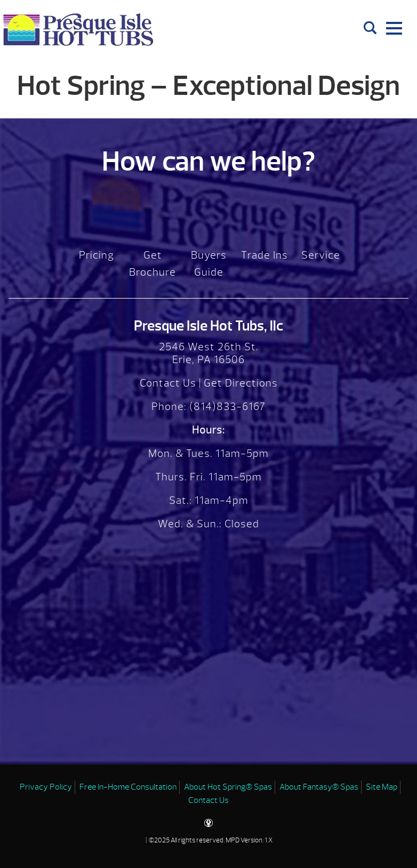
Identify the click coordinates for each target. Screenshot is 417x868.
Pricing (97, 255)
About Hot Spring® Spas (228, 787)
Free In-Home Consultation (128, 787)
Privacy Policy (46, 787)
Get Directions (241, 383)
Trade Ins (264, 255)
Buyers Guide (209, 264)
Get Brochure (153, 264)
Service (321, 255)
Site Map (382, 787)
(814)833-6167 (226, 407)
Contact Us (168, 383)
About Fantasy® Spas (319, 787)
